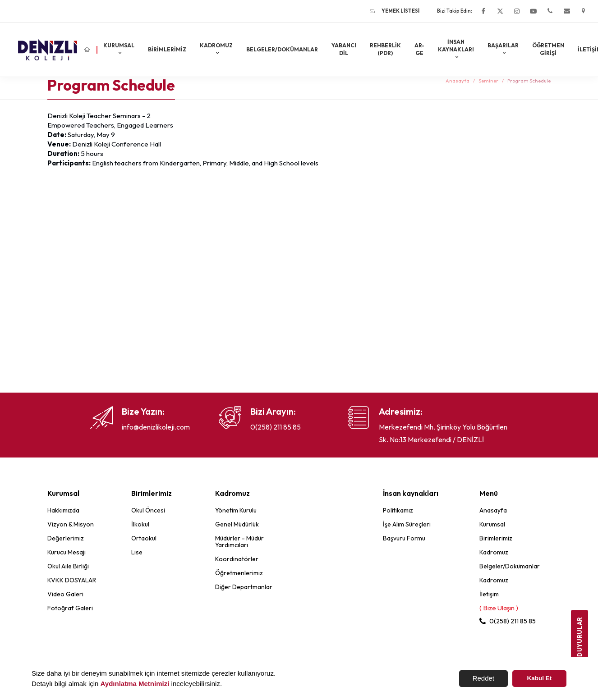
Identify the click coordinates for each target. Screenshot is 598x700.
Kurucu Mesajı (67, 552)
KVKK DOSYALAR (72, 580)
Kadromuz (216, 45)
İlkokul (140, 524)
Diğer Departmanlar (244, 587)
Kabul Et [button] (540, 678)
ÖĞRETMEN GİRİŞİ (548, 49)
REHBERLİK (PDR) (385, 49)
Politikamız (398, 510)
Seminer (488, 81)
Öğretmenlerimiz (239, 573)
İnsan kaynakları (456, 46)
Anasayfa (458, 81)
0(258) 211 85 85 (276, 427)
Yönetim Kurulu (236, 510)
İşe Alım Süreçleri (407, 524)
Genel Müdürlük (237, 524)
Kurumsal (119, 45)
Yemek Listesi (395, 11)
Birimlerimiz (167, 49)
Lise (137, 552)
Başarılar (503, 45)
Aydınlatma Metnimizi (135, 684)
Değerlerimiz (66, 538)
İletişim (489, 594)
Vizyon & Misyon (71, 524)
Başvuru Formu (404, 538)
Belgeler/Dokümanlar (282, 49)
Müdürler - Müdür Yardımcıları (239, 542)
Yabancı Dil (344, 49)
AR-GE (419, 49)
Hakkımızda (63, 510)
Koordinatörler (237, 559)
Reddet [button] (483, 678)
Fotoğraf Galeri (70, 608)
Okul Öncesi (148, 510)
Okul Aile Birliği (68, 566)
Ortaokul (144, 538)
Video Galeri (65, 594)
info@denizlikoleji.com (156, 427)
